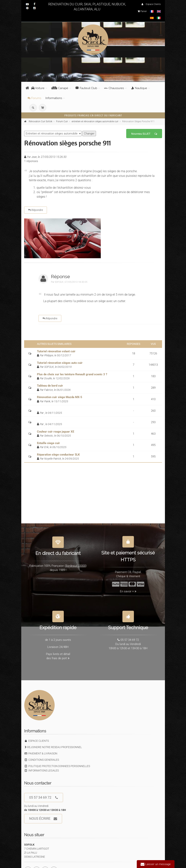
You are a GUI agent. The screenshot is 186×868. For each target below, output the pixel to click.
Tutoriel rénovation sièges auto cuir (60, 363)
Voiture (38, 88)
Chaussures (114, 88)
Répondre (36, 210)
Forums (34, 98)
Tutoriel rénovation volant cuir (56, 351)
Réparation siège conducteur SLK (58, 455)
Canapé (60, 88)
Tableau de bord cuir (50, 386)
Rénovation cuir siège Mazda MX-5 (60, 397)
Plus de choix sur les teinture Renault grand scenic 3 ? (72, 374)
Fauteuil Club (86, 88)
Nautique (139, 88)
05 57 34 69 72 (44, 798)
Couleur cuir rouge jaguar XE (56, 432)
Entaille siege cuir (48, 443)
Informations (54, 98)
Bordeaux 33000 (76, 564)
